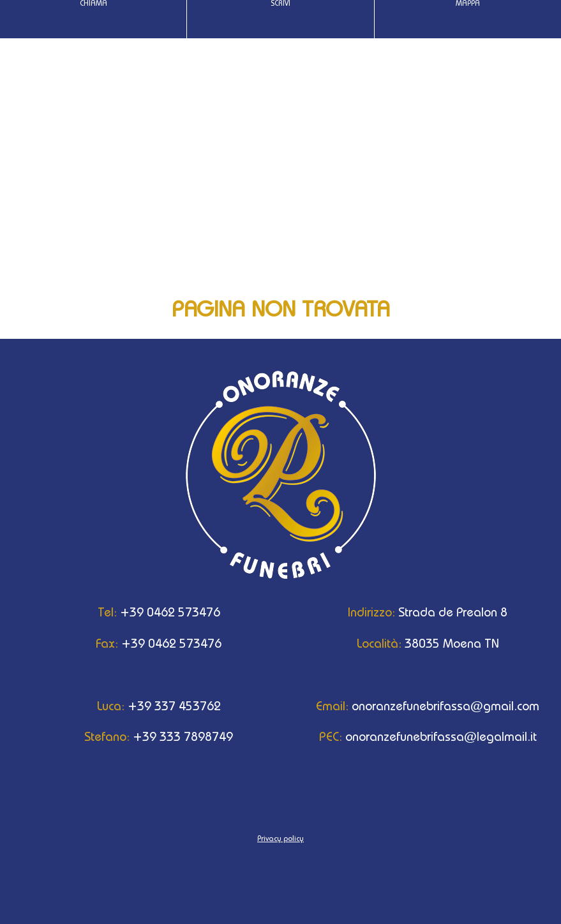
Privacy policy (280, 838)
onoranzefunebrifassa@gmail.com (415, 706)
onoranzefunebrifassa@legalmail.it (415, 736)
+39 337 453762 (146, 706)
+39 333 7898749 (146, 736)
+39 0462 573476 (146, 612)
